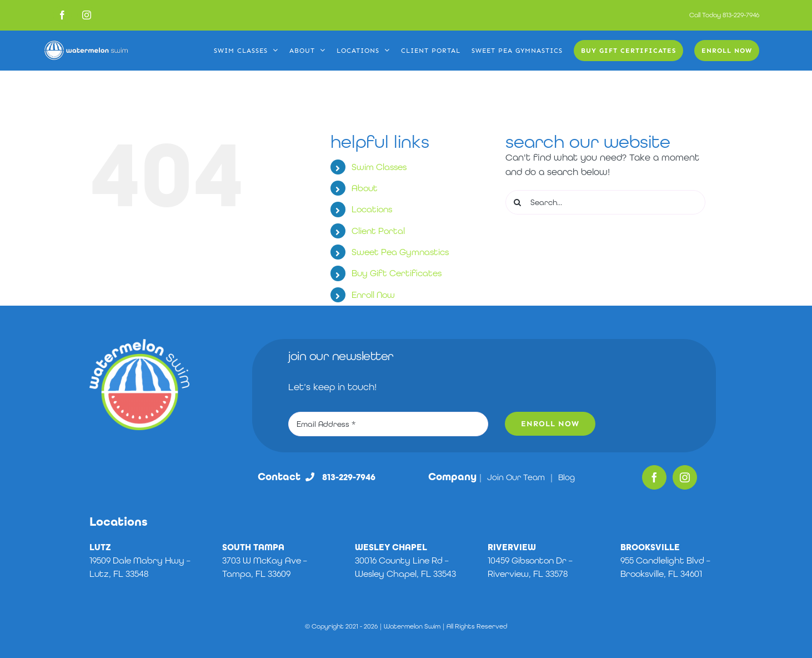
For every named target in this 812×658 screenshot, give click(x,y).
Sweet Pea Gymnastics (400, 252)
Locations (372, 209)
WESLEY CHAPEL (391, 547)
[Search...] (605, 202)
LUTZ (100, 547)
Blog (567, 477)
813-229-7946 (741, 15)
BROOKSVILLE (650, 547)
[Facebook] (654, 477)
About (365, 188)
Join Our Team (516, 477)
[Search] (518, 202)
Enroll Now (373, 295)
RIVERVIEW (512, 547)
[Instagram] (685, 477)
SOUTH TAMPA (253, 547)
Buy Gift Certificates (397, 273)
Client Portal (378, 231)
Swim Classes (379, 167)
